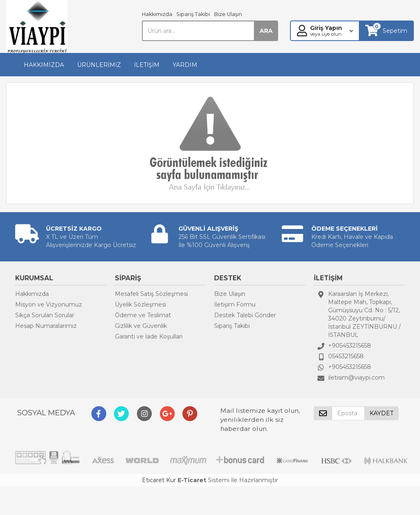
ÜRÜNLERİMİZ (99, 65)
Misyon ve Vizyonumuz (49, 304)
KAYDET (381, 413)
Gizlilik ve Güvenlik (141, 326)
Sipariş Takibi (193, 14)
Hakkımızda (157, 14)
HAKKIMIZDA (44, 65)
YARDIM (185, 65)
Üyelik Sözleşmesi (140, 304)
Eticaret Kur (159, 480)
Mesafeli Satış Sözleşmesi (151, 294)
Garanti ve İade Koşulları (149, 336)
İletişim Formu (235, 304)
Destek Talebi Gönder (245, 315)
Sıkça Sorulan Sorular (45, 315)
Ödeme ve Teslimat (143, 315)
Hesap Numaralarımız (46, 326)
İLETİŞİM (147, 65)
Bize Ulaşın (228, 14)
